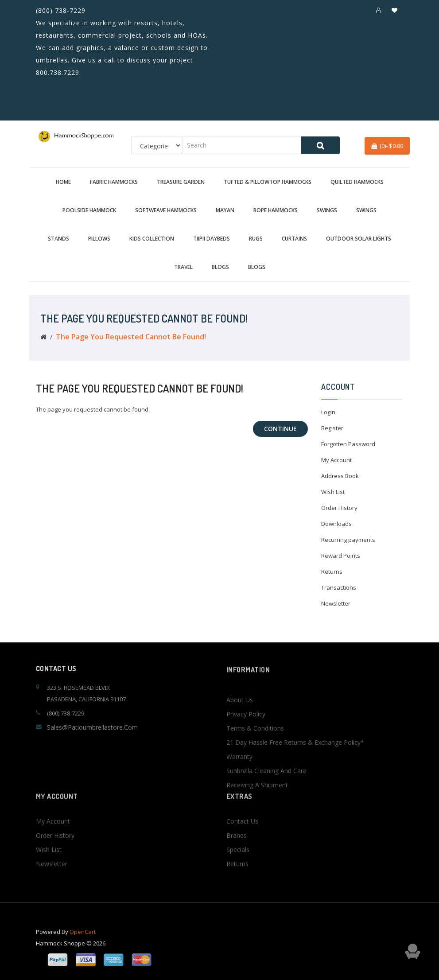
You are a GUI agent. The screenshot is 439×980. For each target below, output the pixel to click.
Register (332, 428)
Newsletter (336, 603)
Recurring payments (348, 540)
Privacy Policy (246, 751)
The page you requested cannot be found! (131, 337)
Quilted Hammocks (357, 182)
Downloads (336, 524)
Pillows (99, 239)
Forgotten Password (348, 444)
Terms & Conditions (255, 765)
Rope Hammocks (276, 210)
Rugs (256, 239)
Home (63, 182)
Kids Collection (152, 239)
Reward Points (341, 556)
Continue (280, 429)
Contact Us (242, 844)
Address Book (340, 476)
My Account (336, 460)
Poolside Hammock (89, 210)
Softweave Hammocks (166, 210)
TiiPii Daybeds (212, 239)
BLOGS (220, 267)
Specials (238, 872)
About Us (240, 737)
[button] (379, 10)
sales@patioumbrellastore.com (92, 727)
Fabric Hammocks (114, 182)
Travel (183, 267)
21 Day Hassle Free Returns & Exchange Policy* (295, 779)
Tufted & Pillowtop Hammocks (268, 182)
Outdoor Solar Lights (359, 239)
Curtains (294, 239)
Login (328, 412)
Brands (237, 858)
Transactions (339, 587)
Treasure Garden (181, 182)
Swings (327, 210)
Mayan (225, 210)
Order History (339, 508)
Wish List (333, 492)
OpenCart (83, 940)
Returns (332, 572)
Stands (58, 239)
